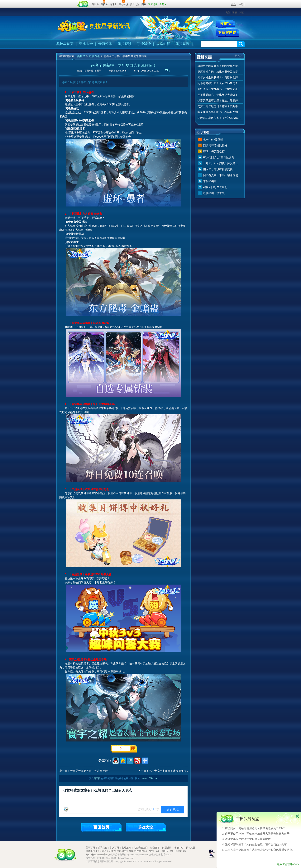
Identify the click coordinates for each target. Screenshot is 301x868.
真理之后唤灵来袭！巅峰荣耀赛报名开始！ (220, 66)
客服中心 (179, 848)
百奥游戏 (66, 2)
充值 (228, 12)
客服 (235, 12)
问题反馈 (167, 848)
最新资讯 (105, 44)
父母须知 (126, 848)
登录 (234, 4)
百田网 (83, 4)
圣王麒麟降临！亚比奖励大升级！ (218, 95)
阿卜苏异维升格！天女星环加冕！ (218, 83)
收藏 (241, 12)
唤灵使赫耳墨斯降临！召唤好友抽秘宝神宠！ (220, 112)
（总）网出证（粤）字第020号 (170, 851)
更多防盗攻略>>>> (288, 864)
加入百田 (114, 848)
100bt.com (121, 71)
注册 (241, 4)
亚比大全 (86, 44)
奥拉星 (81, 56)
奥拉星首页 (65, 44)
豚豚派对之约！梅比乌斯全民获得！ (219, 72)
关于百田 (90, 848)
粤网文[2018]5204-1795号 (142, 851)
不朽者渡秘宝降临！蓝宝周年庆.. (168, 771)
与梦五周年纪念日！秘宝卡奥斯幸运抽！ (220, 106)
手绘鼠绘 (144, 44)
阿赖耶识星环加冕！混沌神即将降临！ (220, 118)
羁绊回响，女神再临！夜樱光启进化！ (220, 89)
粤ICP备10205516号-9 (97, 855)
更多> (238, 56)
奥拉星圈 (183, 44)
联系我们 (102, 848)
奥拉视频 (125, 44)
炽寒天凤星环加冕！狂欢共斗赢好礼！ (220, 101)
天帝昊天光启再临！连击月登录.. (90, 771)
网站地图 (191, 848)
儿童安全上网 (141, 848)
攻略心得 (163, 44)
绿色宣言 (155, 848)
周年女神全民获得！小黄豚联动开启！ (220, 78)
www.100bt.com (150, 778)
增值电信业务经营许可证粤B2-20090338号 (107, 851)
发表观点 (173, 809)
